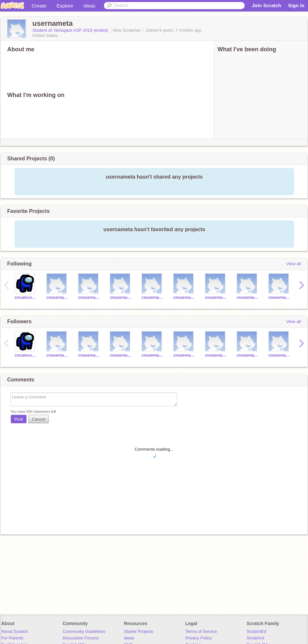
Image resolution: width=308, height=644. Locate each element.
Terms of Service (201, 631)
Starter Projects (139, 631)
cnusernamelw (89, 298)
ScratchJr (256, 638)
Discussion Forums (81, 638)
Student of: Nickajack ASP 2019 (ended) (71, 30)
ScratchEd (256, 631)
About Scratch (15, 631)
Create (39, 6)
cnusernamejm (248, 298)
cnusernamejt (184, 298)
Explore (65, 6)
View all (293, 264)
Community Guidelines (84, 631)
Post (19, 419)
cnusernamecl (121, 298)
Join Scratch (266, 5)
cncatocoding (26, 298)
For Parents (12, 638)
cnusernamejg (279, 298)
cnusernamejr (57, 298)
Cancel (39, 419)
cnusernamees (216, 298)
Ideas (89, 6)
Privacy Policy (199, 638)
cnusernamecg (153, 298)
